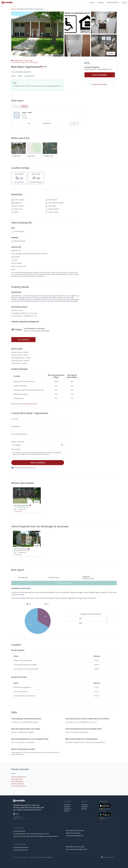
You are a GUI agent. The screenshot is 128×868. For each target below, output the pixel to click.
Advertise (85, 807)
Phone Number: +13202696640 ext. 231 (99, 69)
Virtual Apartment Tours (21, 850)
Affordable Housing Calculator (75, 847)
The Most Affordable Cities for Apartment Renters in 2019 (31, 834)
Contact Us (85, 805)
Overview (67, 807)
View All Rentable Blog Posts (75, 836)
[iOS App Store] (105, 807)
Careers (92, 2)
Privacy (50, 857)
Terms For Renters (40, 857)
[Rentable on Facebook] (15, 815)
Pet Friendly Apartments (21, 847)
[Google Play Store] (105, 816)
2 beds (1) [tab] (24, 106)
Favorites (101, 2)
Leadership (67, 809)
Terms (32, 857)
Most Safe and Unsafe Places (75, 830)
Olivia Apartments (17, 779)
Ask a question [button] (23, 340)
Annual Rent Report (19, 831)
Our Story (67, 805)
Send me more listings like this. (25, 468)
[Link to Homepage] (7, 2)
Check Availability (38, 463)
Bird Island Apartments (19, 777)
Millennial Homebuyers (73, 833)
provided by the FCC (31, 404)
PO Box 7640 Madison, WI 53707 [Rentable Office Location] (19, 818)
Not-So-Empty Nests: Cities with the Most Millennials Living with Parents (36, 836)
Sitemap (84, 809)
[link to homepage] (38, 801)
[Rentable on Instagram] (18, 815)
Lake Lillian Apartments (19, 786)
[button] (37, 34)
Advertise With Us (113, 2)
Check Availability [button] (100, 75)
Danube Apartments (18, 784)
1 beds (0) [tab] (15, 106)
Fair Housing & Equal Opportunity (76, 849)
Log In (124, 2)
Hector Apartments (17, 781)
